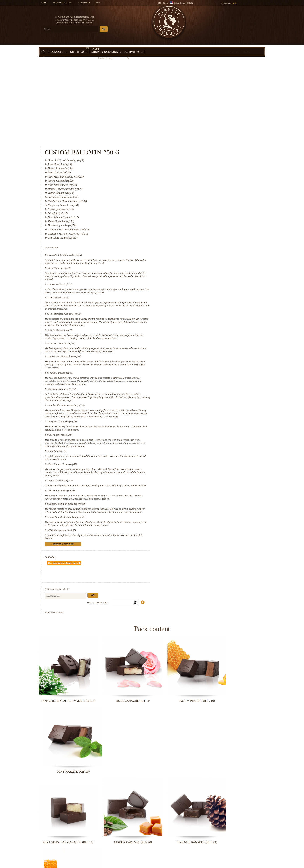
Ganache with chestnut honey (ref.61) (198, 437)
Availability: (181, 477)
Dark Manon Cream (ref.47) (193, 378)
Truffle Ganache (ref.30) (191, 283)
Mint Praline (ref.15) (190, 208)
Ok (223, 504)
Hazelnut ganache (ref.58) (192, 407)
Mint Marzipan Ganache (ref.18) (196, 224)
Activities (134, 46)
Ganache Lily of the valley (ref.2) (196, 165)
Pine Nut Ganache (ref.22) (192, 254)
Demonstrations (62, 3)
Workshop (84, 3)
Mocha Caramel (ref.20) (191, 240)
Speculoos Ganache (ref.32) (193, 299)
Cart (237, 18)
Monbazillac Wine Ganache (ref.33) (197, 316)
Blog (98, 3)
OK (84, 29)
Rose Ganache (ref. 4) (190, 178)
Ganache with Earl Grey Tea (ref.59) (197, 420)
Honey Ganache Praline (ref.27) (195, 267)
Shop (44, 3)
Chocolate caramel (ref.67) (193, 450)
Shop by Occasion (106, 46)
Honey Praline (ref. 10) (191, 195)
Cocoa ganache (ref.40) (191, 348)
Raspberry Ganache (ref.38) (193, 335)
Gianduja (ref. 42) (188, 365)
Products (58, 46)
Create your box (237, 46)
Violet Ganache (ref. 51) (191, 394)
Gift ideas (79, 46)
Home (41, 53)
